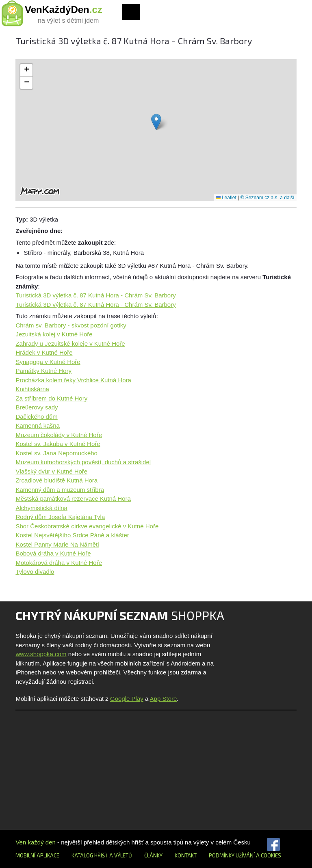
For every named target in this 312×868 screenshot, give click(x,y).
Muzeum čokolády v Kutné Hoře (59, 435)
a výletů (120, 855)
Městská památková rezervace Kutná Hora (73, 499)
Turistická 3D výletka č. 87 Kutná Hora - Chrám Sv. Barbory (95, 295)
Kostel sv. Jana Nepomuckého (56, 453)
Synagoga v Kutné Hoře (48, 362)
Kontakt (186, 855)
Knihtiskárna (32, 389)
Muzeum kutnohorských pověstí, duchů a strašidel (83, 462)
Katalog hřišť (90, 855)
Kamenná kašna (37, 425)
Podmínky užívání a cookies (245, 855)
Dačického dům (36, 417)
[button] (156, 122)
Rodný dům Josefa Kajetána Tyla (60, 517)
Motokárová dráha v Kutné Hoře (59, 563)
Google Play (127, 699)
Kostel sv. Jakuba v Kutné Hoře (58, 444)
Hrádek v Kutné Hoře (44, 352)
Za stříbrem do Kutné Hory (51, 398)
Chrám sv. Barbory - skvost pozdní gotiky (71, 325)
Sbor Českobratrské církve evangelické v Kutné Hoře (87, 526)
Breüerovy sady (37, 407)
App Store (164, 699)
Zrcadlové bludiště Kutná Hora (56, 480)
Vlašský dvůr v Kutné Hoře (51, 471)
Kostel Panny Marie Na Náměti (57, 544)
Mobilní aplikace (37, 855)
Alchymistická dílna (41, 508)
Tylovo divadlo (35, 572)
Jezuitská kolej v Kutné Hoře (54, 334)
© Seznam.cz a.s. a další (268, 198)
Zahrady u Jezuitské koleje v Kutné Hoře (70, 344)
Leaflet (226, 198)
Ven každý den (35, 842)
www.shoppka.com (41, 654)
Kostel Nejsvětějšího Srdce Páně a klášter (72, 535)
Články (153, 855)
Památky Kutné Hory (43, 371)
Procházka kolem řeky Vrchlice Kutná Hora (73, 380)
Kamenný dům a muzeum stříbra (60, 490)
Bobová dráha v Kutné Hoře (53, 553)
